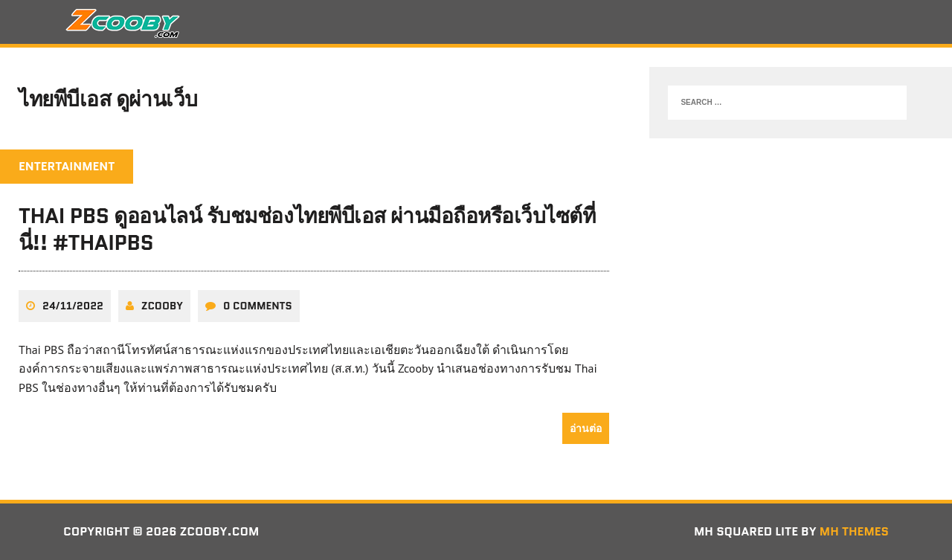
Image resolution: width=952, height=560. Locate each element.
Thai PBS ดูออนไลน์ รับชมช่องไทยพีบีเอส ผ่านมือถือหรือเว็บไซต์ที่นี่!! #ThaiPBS (307, 229)
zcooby (162, 306)
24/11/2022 (73, 306)
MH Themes (854, 531)
